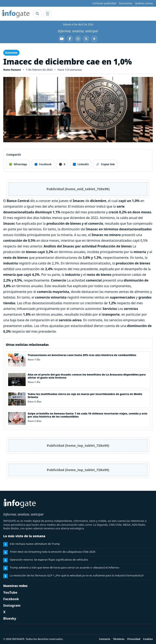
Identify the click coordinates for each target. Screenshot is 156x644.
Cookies (148, 639)
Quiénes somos (144, 3)
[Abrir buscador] (37, 14)
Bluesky (10, 618)
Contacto (105, 639)
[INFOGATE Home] (16, 14)
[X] (86, 39)
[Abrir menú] (48, 14)
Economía (11, 53)
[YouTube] (62, 39)
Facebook (11, 599)
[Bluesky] (94, 39)
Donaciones (126, 3)
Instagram (12, 605)
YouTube (10, 592)
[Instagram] (78, 39)
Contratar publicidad (104, 3)
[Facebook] (70, 39)
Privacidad (134, 639)
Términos (119, 639)
